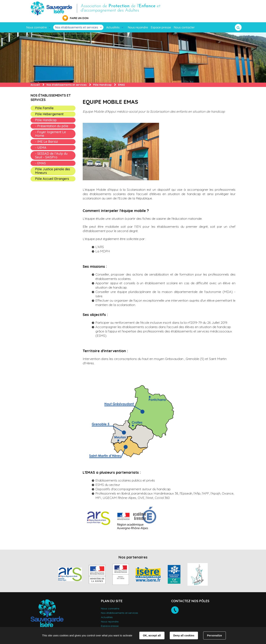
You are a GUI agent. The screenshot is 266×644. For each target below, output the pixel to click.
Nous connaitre (37, 22)
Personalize (214, 635)
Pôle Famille (44, 102)
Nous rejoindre (138, 22)
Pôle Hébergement (49, 108)
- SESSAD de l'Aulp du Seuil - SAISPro (51, 150)
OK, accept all (152, 635)
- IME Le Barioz (47, 136)
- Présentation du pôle (52, 120)
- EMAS (40, 158)
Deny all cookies (184, 635)
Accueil (35, 79)
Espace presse (161, 22)
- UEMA (41, 142)
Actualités (113, 22)
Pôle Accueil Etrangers (52, 173)
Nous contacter (184, 22)
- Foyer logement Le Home (50, 128)
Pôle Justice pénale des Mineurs (53, 165)
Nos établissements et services (77, 22)
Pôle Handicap (102, 79)
